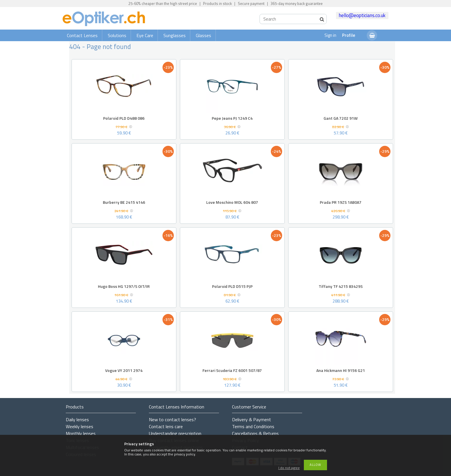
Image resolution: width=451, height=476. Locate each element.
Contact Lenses (82, 35)
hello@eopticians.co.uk (362, 15)
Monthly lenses (81, 433)
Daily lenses (77, 419)
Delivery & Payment (252, 419)
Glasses (203, 35)
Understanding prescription (175, 433)
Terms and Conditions (253, 426)
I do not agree (289, 468)
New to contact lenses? (172, 419)
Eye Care (145, 35)
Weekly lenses (80, 426)
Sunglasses (175, 35)
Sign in (330, 35)
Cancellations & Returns (255, 433)
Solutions (117, 35)
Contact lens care (166, 426)
